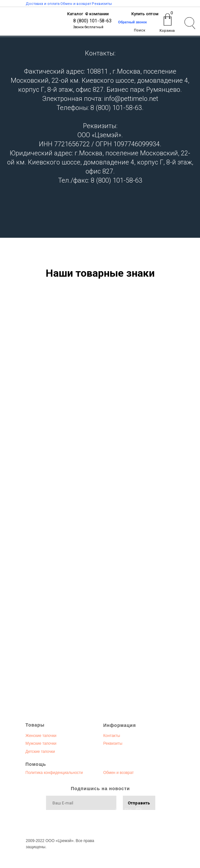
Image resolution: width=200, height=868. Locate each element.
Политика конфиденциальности (54, 773)
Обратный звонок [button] (132, 22)
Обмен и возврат (119, 773)
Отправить (139, 803)
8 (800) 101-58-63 (92, 21)
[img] (46, 23)
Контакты (112, 736)
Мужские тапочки (41, 743)
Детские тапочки (40, 752)
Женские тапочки (41, 736)
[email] (81, 803)
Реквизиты (113, 743)
